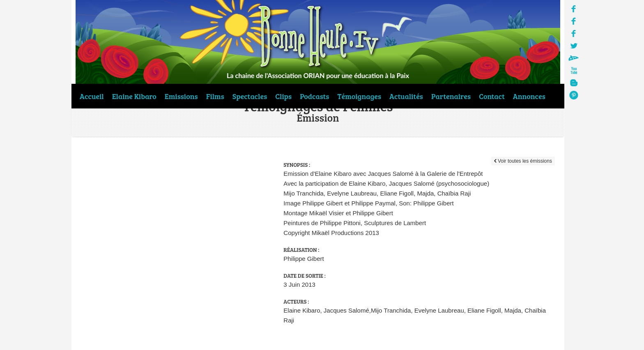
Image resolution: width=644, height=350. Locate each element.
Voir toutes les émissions (523, 161)
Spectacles (250, 96)
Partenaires (451, 96)
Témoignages (360, 96)
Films (215, 96)
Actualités (406, 96)
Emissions (181, 96)
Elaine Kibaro (134, 96)
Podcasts (314, 96)
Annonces (529, 96)
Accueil (92, 96)
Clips (283, 96)
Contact (492, 96)
